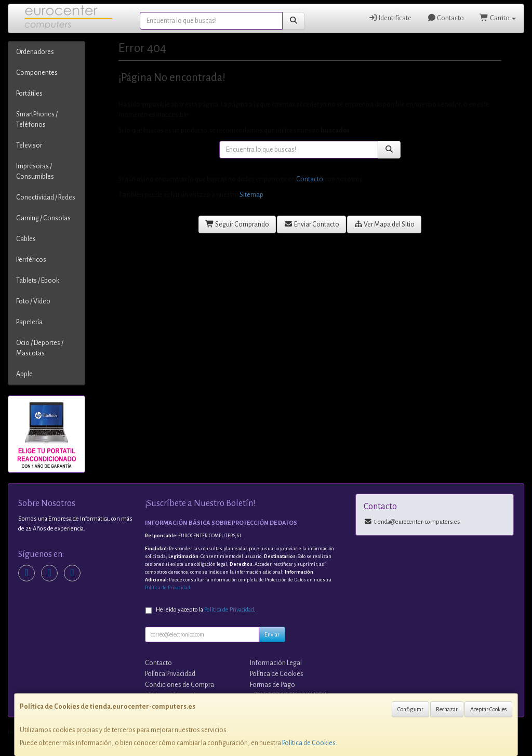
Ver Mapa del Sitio (384, 224)
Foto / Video (33, 301)
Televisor (29, 145)
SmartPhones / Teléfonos (37, 120)
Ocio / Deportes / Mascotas (40, 348)
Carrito (498, 18)
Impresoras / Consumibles (35, 171)
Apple (24, 374)
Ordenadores (35, 52)
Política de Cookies (309, 743)
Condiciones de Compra (179, 685)
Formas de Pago (272, 685)
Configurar (410, 709)
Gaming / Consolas (43, 218)
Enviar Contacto (311, 224)
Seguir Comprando (237, 224)
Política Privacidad (170, 674)
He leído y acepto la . (206, 610)
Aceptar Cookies (488, 709)
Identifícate (390, 18)
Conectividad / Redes (46, 197)
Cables (26, 239)
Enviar (272, 634)
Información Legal (276, 663)
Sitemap (251, 195)
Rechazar (447, 709)
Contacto (446, 18)
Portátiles (29, 94)
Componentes (37, 73)
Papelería (29, 322)
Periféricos (31, 260)
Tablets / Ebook (38, 281)
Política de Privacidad (168, 588)
